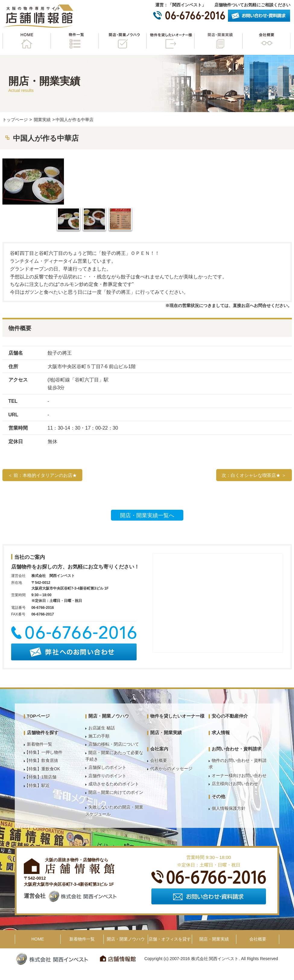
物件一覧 (74, 41)
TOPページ (38, 716)
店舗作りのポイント (107, 776)
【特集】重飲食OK (42, 769)
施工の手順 (99, 736)
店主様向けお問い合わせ (235, 784)
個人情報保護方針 (229, 808)
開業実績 (42, 120)
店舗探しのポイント (107, 767)
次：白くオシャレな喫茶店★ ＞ (254, 475)
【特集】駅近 (37, 785)
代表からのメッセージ (171, 769)
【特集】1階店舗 (40, 777)
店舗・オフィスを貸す (170, 939)
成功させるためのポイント (114, 784)
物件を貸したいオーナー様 (170, 41)
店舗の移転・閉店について (114, 744)
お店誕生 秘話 (102, 728)
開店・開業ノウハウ (122, 41)
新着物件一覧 (40, 744)
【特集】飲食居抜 (41, 760)
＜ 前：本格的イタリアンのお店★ (42, 475)
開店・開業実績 (218, 41)
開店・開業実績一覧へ (147, 515)
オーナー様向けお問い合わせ (239, 775)
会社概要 (266, 41)
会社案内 (159, 749)
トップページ (15, 120)
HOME (27, 41)
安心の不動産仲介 (230, 716)
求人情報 (221, 733)
